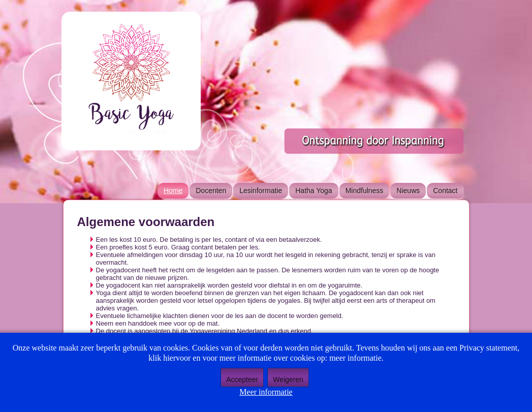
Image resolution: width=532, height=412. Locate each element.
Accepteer (242, 379)
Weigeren (288, 379)
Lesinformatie (261, 191)
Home (173, 191)
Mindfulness (365, 191)
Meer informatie (266, 392)
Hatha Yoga (314, 191)
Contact (445, 191)
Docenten (211, 191)
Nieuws (408, 191)
